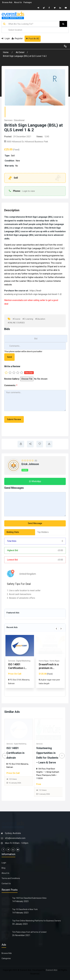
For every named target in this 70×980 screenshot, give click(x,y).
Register (17, 38)
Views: (40, 136)
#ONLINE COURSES (16, 323)
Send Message (35, 523)
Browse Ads (7, 2)
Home (6, 52)
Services (8, 120)
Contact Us (6, 884)
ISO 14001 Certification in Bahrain (16, 753)
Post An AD (33, 39)
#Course (16, 319)
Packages (28, 2)
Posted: (8, 136)
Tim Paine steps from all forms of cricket (29, 932)
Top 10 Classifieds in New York (25, 909)
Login (6, 38)
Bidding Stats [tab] (13, 532)
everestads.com (20, 300)
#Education (40, 319)
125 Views (13, 779)
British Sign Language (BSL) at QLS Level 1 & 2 (25, 56)
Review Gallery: (12, 379)
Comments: (11, 385)
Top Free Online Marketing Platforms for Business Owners (37, 921)
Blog (3, 868)
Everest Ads (52, 970)
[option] (20, 663)
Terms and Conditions (11, 878)
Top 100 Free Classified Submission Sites (29, 898)
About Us (18, 2)
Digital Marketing (20, 744)
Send (9, 357)
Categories (6, 958)
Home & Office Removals (19, 665)
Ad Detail (20, 52)
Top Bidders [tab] (43, 532)
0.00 (60, 550)
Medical (50, 661)
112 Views (43, 790)
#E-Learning (28, 319)
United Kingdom (26, 574)
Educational (19, 120)
